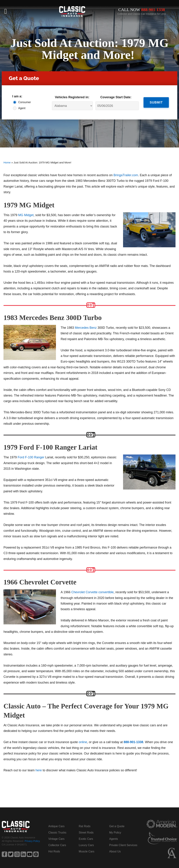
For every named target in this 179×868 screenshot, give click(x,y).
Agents (114, 839)
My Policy (115, 833)
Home (7, 162)
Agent (22, 108)
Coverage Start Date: (116, 97)
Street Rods (86, 833)
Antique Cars (56, 826)
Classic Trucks (57, 833)
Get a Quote (117, 826)
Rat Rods (85, 826)
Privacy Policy (32, 841)
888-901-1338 (153, 10)
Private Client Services (123, 845)
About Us (115, 851)
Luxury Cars (86, 845)
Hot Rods (54, 851)
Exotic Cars (86, 839)
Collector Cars (57, 845)
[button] (6, 11)
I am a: (17, 96)
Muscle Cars (87, 851)
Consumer (24, 102)
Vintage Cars (56, 839)
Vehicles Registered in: (72, 97)
